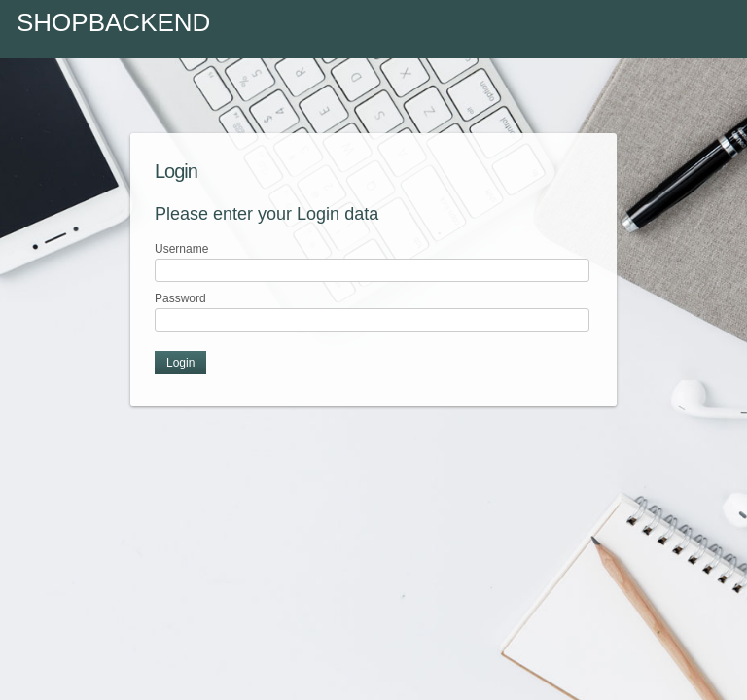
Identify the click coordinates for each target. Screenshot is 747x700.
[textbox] (372, 270)
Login (176, 171)
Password (180, 298)
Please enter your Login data (267, 214)
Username (181, 249)
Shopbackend (113, 22)
